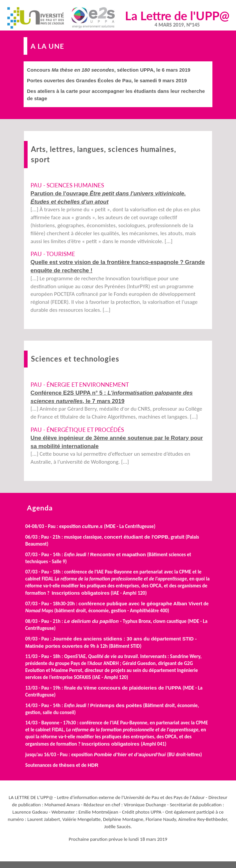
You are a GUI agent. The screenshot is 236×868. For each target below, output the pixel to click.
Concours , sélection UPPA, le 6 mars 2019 (109, 70)
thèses (67, 765)
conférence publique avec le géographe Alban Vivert (140, 603)
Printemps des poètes (116, 705)
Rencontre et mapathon (118, 554)
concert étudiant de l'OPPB (136, 537)
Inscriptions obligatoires (80, 593)
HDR (93, 765)
